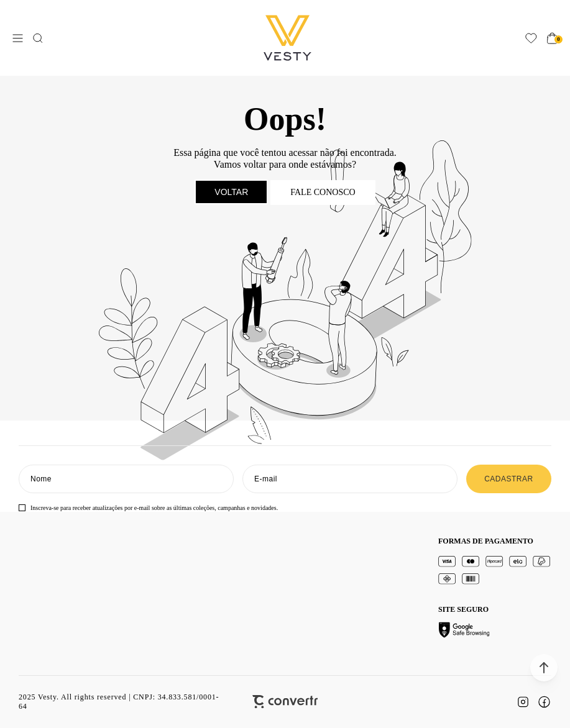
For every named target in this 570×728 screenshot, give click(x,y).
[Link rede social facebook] (544, 702)
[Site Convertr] (285, 702)
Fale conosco (323, 192)
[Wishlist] (531, 38)
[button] (544, 668)
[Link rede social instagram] (523, 702)
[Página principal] (287, 38)
